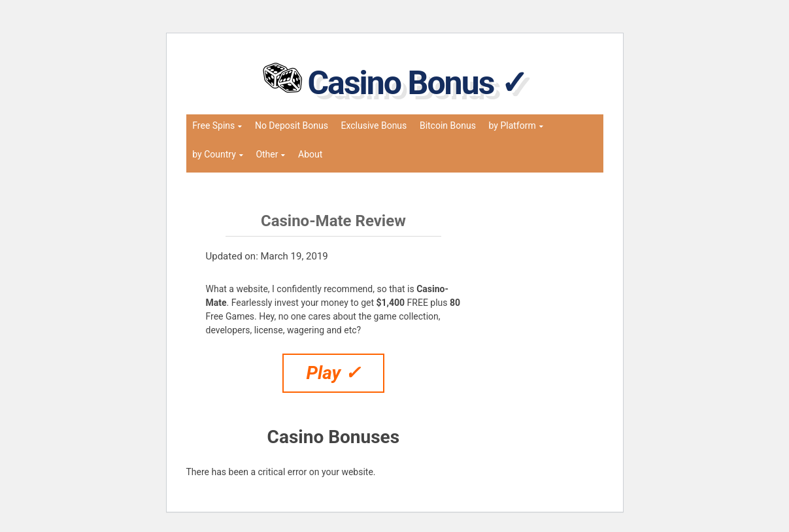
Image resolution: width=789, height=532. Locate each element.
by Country (214, 154)
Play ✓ (334, 373)
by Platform (512, 125)
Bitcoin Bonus (448, 125)
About (310, 154)
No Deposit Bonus (292, 125)
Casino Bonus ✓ (417, 83)
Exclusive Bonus (374, 125)
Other (267, 154)
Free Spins (213, 125)
